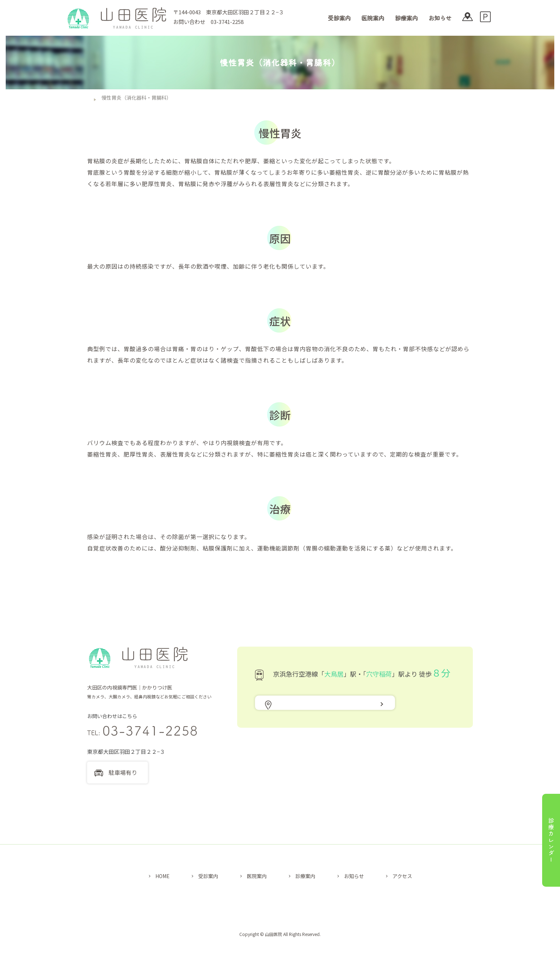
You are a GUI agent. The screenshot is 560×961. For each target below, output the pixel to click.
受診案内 (339, 18)
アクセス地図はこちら (303, 711)
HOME (162, 876)
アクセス (402, 876)
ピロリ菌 (136, 266)
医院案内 (373, 18)
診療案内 (406, 18)
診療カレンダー (551, 840)
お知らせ (440, 18)
